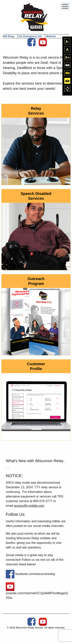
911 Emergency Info (30, 36)
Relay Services (36, 111)
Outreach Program (36, 281)
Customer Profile (36, 366)
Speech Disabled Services (36, 196)
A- (67, 42)
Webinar (51, 36)
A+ (67, 57)
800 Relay (9, 36)
